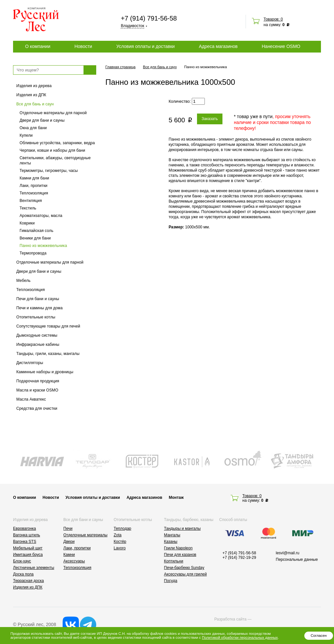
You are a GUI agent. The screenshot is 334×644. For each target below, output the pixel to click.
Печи (68, 529)
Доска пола (23, 574)
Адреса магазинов (218, 46)
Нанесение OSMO (281, 46)
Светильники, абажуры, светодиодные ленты (55, 161)
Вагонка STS (25, 542)
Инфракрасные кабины (38, 345)
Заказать (210, 119)
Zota (118, 535)
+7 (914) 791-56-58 (149, 18)
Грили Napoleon (178, 548)
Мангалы (172, 535)
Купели (26, 135)
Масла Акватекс (31, 399)
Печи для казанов (180, 555)
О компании (38, 46)
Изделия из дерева (34, 86)
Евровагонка (24, 529)
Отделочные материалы (85, 535)
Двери (69, 542)
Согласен (319, 636)
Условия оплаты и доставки (145, 46)
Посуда (171, 581)
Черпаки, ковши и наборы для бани (52, 150)
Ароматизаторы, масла (41, 216)
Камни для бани (34, 178)
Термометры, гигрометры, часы (49, 171)
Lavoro (120, 548)
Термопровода (33, 253)
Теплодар (123, 529)
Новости (83, 46)
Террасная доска (28, 581)
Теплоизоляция (34, 193)
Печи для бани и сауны (38, 299)
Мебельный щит (28, 548)
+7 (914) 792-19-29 (239, 558)
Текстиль (28, 208)
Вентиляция (31, 201)
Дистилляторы (30, 363)
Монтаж (176, 498)
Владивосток (132, 26)
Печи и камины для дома (39, 308)
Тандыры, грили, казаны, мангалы (48, 354)
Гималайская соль (37, 231)
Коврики (27, 223)
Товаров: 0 (273, 19)
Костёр (120, 542)
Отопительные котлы (36, 317)
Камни (69, 555)
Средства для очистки (37, 408)
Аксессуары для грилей (185, 574)
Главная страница (120, 67)
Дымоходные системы (37, 335)
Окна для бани (33, 128)
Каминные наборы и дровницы (45, 372)
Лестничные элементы (34, 568)
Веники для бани (35, 238)
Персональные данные (297, 560)
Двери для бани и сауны (42, 120)
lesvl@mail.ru (288, 553)
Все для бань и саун (35, 104)
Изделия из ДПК (31, 95)
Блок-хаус (22, 561)
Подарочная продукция (38, 381)
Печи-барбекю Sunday (184, 568)
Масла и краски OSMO (37, 390)
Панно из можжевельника (43, 246)
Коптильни (174, 561)
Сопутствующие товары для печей (48, 326)
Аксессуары (74, 561)
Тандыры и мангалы (182, 529)
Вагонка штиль (27, 535)
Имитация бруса (28, 555)
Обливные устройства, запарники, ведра (57, 143)
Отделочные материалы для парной (53, 113)
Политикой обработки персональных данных (240, 637)
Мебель (23, 281)
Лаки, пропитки (33, 186)
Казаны (171, 542)
